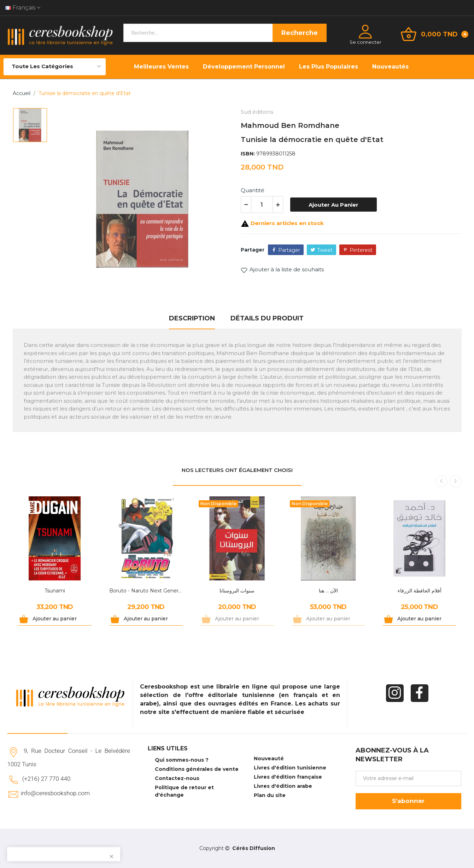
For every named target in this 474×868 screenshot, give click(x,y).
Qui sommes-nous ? (182, 760)
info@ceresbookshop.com (55, 793)
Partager (289, 250)
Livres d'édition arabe (283, 786)
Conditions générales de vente (197, 769)
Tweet (325, 250)
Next (456, 481)
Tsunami (55, 591)
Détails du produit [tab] (267, 318)
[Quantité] (262, 205)
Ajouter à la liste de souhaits (282, 270)
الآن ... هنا (328, 591)
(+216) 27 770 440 (46, 779)
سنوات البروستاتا (237, 591)
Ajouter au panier (333, 205)
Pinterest (361, 250)
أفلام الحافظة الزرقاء (420, 591)
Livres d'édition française (288, 777)
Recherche (300, 33)
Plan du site (270, 795)
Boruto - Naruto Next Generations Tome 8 (146, 591)
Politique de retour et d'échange (184, 791)
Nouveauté (269, 758)
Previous (441, 481)
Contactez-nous (177, 778)
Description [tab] (192, 318)
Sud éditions (257, 112)
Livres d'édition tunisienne (290, 768)
